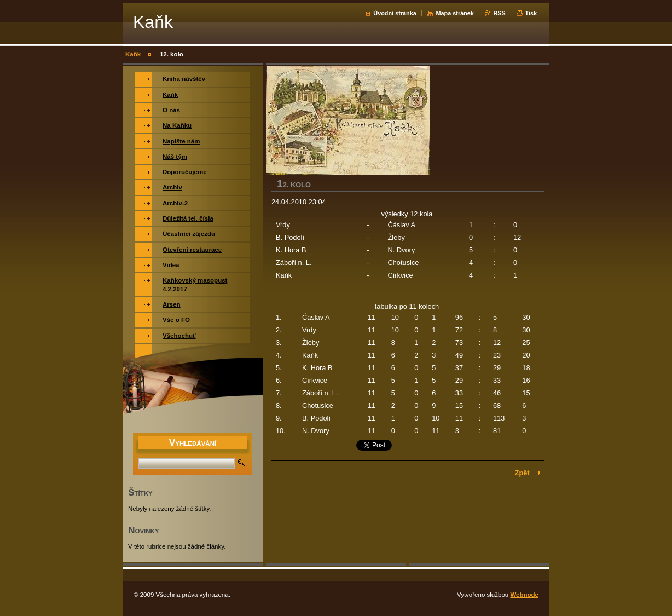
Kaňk (133, 54)
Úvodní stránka (395, 13)
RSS (499, 13)
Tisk (531, 13)
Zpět (522, 473)
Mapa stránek (455, 13)
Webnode (524, 595)
